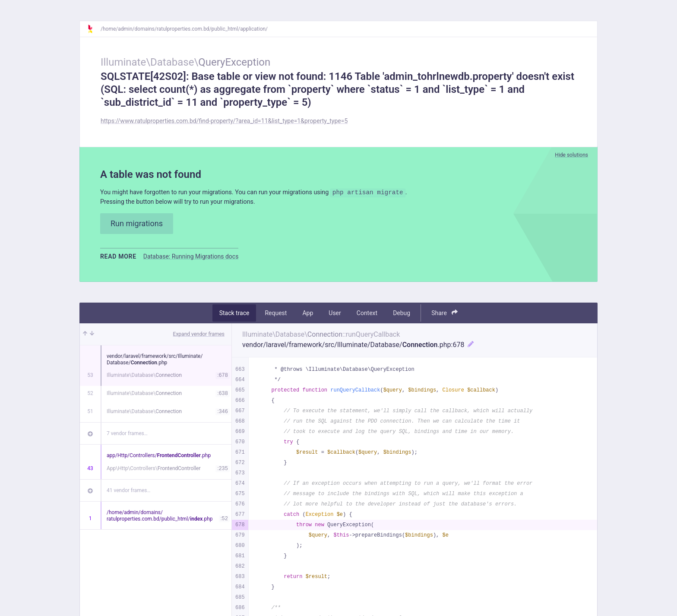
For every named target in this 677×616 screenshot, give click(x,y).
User (335, 315)
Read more (118, 259)
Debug (402, 315)
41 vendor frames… (128, 493)
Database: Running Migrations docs (191, 259)
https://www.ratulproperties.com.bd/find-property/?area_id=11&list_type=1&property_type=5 (224, 121)
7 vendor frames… (127, 436)
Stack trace (234, 315)
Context (367, 315)
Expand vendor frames (199, 336)
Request (276, 315)
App (308, 315)
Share (444, 315)
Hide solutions (571, 155)
